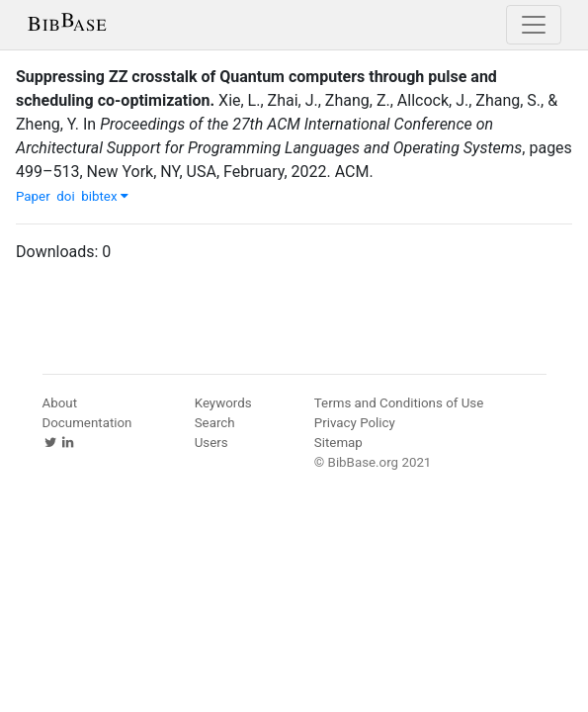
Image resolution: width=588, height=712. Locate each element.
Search (215, 423)
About (60, 403)
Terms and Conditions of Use (399, 403)
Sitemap (338, 443)
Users (211, 443)
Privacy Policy (355, 423)
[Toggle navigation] (534, 25)
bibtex (105, 196)
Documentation (87, 423)
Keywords (223, 403)
